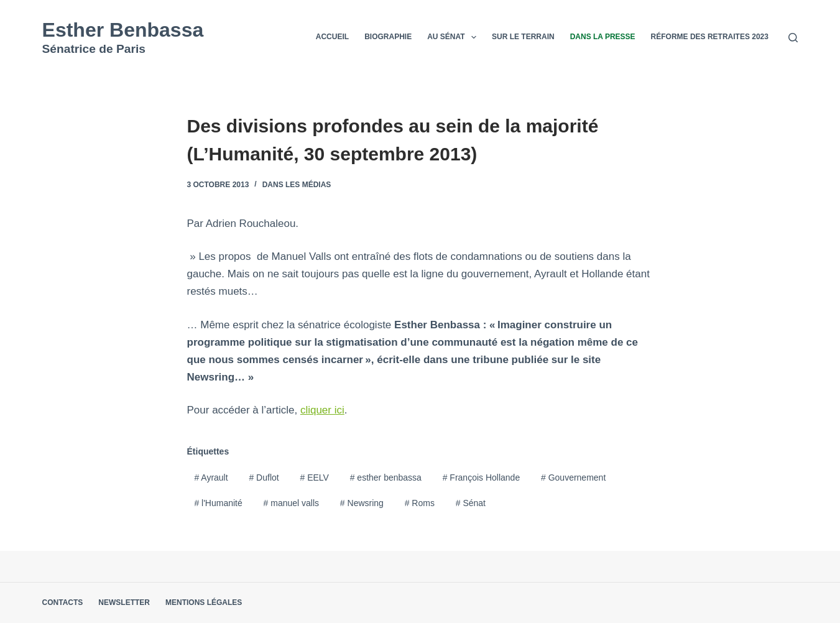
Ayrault (211, 478)
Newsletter (124, 602)
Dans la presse (603, 37)
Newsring (362, 503)
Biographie (388, 37)
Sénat (471, 503)
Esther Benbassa (123, 30)
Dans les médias (297, 185)
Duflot (264, 478)
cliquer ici (322, 410)
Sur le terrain (523, 37)
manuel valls (292, 503)
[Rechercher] (793, 38)
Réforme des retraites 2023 (710, 37)
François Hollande (482, 478)
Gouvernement (573, 478)
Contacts (63, 602)
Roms (420, 503)
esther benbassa (386, 478)
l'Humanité (218, 503)
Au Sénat (454, 37)
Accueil (332, 37)
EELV (314, 478)
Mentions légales (204, 602)
